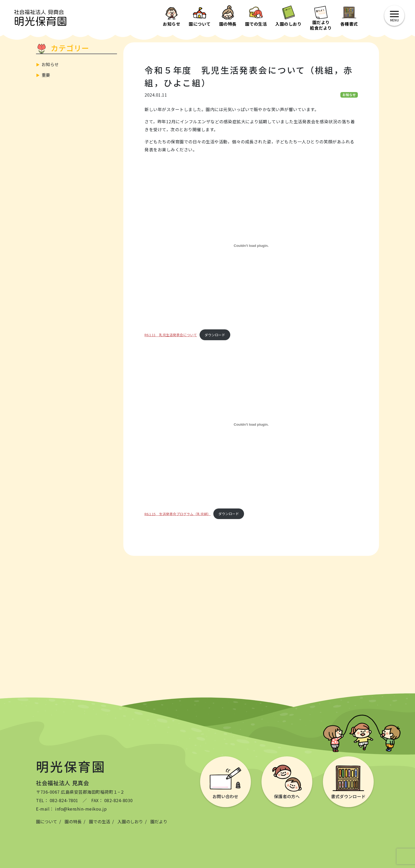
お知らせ (50, 64)
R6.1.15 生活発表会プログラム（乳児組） (178, 514)
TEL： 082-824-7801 (57, 800)
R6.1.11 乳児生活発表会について (171, 335)
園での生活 (100, 821)
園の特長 (73, 821)
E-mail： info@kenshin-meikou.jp (71, 809)
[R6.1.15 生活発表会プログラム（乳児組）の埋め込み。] (251, 425)
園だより (159, 821)
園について (47, 821)
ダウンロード (215, 335)
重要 (46, 75)
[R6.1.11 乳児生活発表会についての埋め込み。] (251, 246)
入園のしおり (130, 821)
